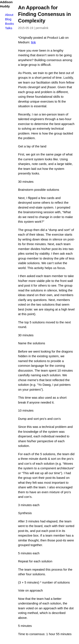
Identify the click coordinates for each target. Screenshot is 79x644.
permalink (42, 28)
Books (9, 24)
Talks (9, 28)
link (33, 42)
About (9, 15)
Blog (8, 19)
